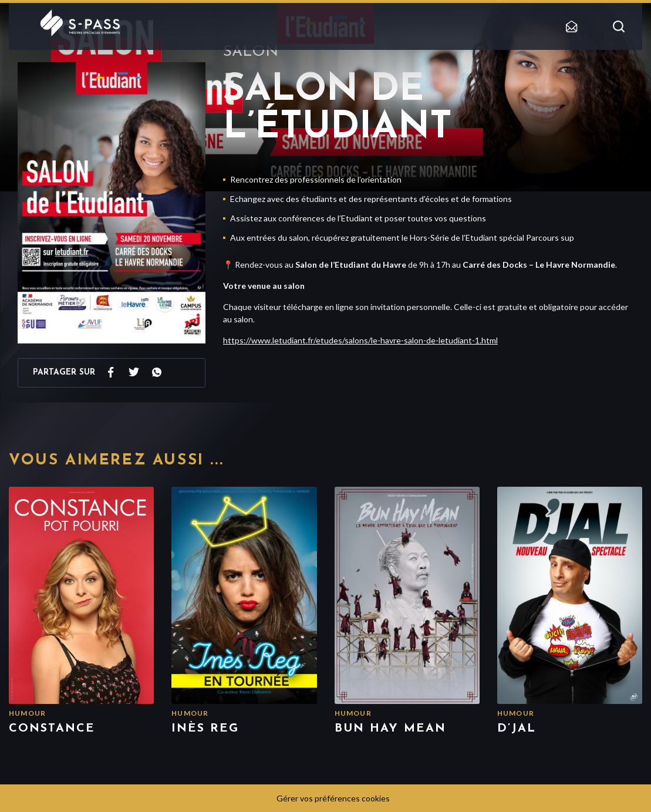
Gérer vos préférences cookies (333, 798)
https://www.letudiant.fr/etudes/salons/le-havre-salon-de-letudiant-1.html (360, 340)
